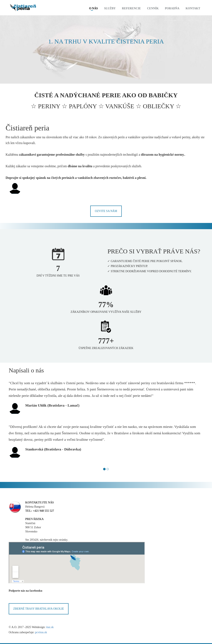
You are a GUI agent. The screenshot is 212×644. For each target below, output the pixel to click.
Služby (110, 8)
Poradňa (172, 8)
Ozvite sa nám (106, 211)
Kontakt (193, 8)
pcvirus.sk (41, 632)
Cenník (153, 8)
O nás (93, 8)
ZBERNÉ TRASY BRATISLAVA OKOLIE (39, 609)
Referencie (131, 8)
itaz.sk (50, 627)
